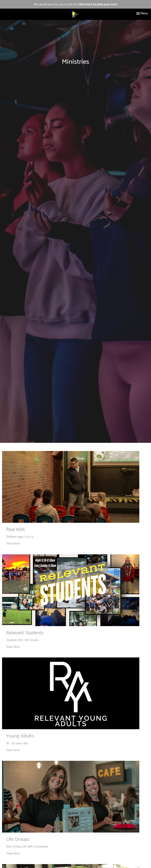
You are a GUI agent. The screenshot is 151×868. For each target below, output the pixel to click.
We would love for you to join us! (76, 4)
